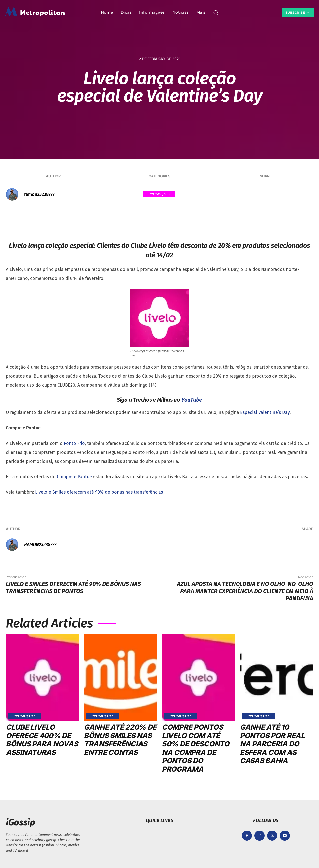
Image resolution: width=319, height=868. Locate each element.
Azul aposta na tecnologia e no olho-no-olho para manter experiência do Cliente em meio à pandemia (245, 591)
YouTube (192, 400)
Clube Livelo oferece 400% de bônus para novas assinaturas (42, 740)
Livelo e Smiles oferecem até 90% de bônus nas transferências (99, 492)
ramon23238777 (39, 194)
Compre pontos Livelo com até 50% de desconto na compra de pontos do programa (196, 748)
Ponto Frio (74, 443)
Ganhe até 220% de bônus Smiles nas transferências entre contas (120, 740)
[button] (216, 12)
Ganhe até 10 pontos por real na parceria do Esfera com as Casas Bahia (272, 744)
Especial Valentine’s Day (265, 412)
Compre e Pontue (74, 477)
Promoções (159, 194)
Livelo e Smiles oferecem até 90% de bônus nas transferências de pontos (73, 588)
